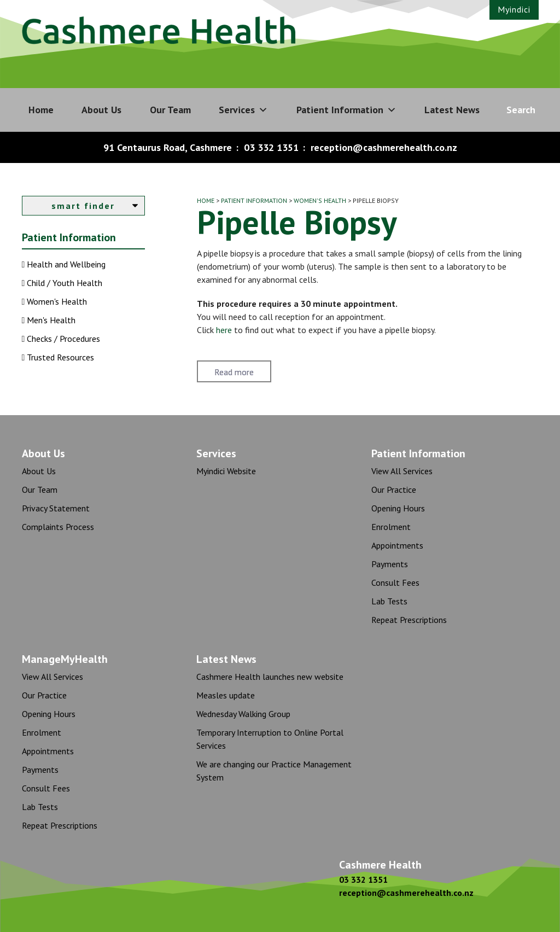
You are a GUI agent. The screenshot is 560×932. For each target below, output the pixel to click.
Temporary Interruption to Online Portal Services (270, 739)
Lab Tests (389, 601)
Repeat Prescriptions (409, 620)
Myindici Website (226, 471)
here (224, 330)
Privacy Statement (56, 508)
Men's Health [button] (50, 320)
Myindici (514, 9)
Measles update (226, 695)
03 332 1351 (271, 147)
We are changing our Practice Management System (274, 771)
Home (41, 110)
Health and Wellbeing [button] (65, 264)
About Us (101, 110)
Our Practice (394, 490)
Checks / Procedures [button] (62, 339)
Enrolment (391, 527)
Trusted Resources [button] (59, 357)
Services (243, 110)
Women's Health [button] (56, 301)
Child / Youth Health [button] (63, 283)
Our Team (170, 110)
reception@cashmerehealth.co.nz (384, 147)
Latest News (452, 110)
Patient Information (346, 110)
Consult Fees (395, 582)
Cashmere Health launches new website (270, 677)
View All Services (402, 471)
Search (521, 110)
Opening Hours (398, 508)
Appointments (397, 545)
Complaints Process (58, 527)
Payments (390, 564)
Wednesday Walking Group (243, 714)
